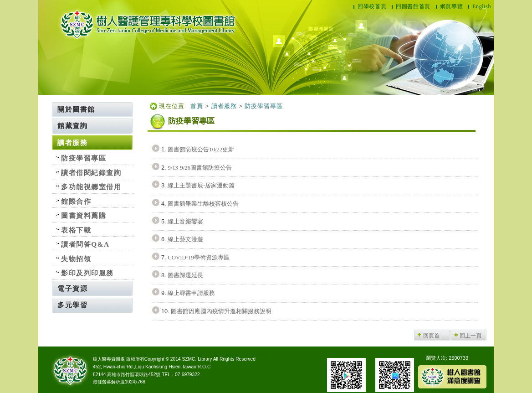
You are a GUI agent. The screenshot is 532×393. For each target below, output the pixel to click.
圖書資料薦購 (84, 215)
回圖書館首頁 (413, 6)
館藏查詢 (72, 126)
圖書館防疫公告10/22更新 (201, 150)
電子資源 (72, 288)
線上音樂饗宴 (185, 222)
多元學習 (72, 305)
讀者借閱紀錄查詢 (91, 173)
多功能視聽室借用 (91, 187)
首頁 (197, 106)
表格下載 (76, 230)
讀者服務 (72, 142)
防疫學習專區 (84, 158)
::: (50, 105)
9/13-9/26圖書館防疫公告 (200, 168)
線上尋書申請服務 (191, 293)
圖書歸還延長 (185, 275)
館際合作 (76, 201)
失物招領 (76, 259)
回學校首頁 (372, 6)
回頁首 (431, 336)
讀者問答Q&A (85, 244)
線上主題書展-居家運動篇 (201, 186)
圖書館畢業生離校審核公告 (203, 204)
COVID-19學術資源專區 (199, 258)
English (482, 6)
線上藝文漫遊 (185, 239)
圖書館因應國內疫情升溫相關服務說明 (221, 311)
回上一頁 (471, 336)
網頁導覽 (451, 6)
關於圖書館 (76, 109)
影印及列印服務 (87, 273)
